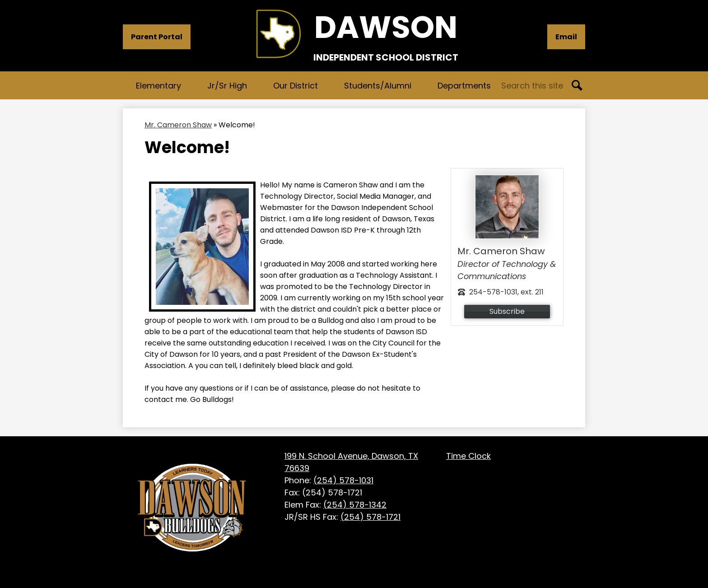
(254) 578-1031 (343, 480)
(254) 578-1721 (370, 517)
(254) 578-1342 (355, 505)
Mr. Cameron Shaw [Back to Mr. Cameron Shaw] (178, 125)
